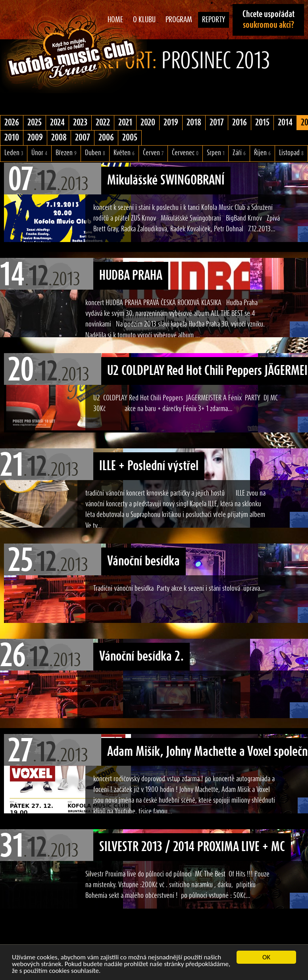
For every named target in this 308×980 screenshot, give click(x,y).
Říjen (262, 153)
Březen (66, 153)
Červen (153, 153)
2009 (35, 138)
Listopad (291, 153)
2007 (83, 138)
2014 (285, 123)
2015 (262, 123)
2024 (57, 123)
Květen (124, 153)
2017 (217, 123)
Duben (95, 153)
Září (239, 153)
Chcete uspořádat (269, 20)
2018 (194, 123)
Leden (14, 153)
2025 (35, 123)
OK (266, 957)
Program (179, 20)
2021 (125, 123)
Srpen (216, 153)
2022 (103, 123)
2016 (240, 123)
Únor (39, 153)
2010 (12, 138)
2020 (148, 123)
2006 (106, 138)
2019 (171, 123)
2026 (12, 123)
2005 (130, 138)
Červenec (185, 153)
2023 (80, 123)
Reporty (214, 20)
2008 (59, 138)
